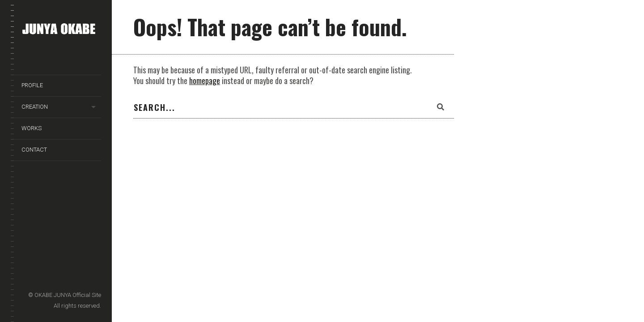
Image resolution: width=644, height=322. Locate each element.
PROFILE (32, 85)
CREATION (35, 107)
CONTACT (34, 150)
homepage (205, 80)
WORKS (32, 128)
